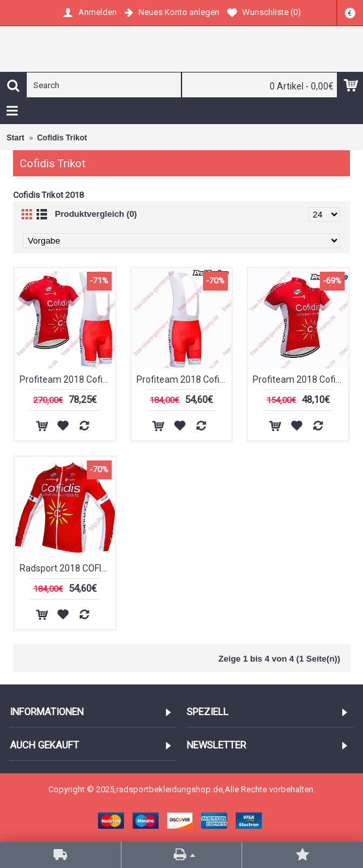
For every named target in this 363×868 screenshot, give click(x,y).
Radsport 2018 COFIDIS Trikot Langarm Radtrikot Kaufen (67, 568)
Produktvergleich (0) (96, 214)
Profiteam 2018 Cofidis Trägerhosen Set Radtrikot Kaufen (184, 379)
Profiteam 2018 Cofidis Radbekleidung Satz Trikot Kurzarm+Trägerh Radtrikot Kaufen (67, 379)
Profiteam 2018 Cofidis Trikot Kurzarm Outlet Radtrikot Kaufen (300, 379)
